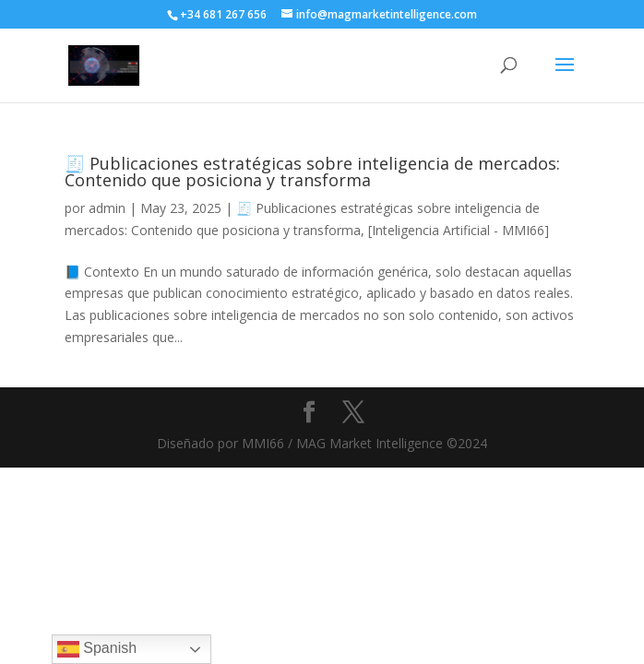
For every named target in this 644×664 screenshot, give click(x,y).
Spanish (97, 649)
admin (107, 208)
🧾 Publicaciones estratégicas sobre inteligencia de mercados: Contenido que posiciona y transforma (312, 172)
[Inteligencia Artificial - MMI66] (459, 230)
